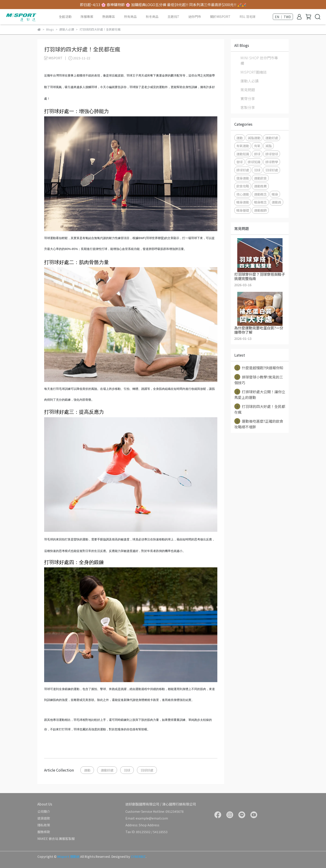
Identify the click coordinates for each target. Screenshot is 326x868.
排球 (257, 154)
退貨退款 (44, 818)
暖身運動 (243, 202)
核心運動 (243, 194)
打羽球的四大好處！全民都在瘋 (260, 409)
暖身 (275, 194)
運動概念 (260, 194)
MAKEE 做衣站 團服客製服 (56, 839)
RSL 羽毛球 (248, 17)
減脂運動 (254, 138)
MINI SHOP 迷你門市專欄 (259, 60)
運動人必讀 (249, 81)
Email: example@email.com (147, 818)
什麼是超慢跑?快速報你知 (259, 368)
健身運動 (243, 178)
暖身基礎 (243, 210)
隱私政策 (44, 825)
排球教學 (272, 162)
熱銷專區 (109, 17)
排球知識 (254, 162)
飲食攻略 (243, 186)
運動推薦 (260, 186)
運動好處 (107, 770)
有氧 (257, 146)
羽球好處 (147, 770)
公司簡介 (44, 811)
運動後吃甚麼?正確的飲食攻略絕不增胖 (259, 424)
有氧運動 (243, 146)
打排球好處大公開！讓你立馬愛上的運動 (260, 394)
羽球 (127, 770)
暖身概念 (260, 202)
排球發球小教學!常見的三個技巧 (259, 380)
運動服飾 (260, 210)
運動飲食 (260, 178)
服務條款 (44, 832)
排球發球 (272, 154)
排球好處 (243, 170)
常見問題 (248, 90)
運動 (87, 770)
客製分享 (248, 107)
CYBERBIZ (138, 856)
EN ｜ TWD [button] (283, 17)
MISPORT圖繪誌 (254, 72)
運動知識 (243, 154)
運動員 (276, 202)
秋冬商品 (152, 17)
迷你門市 (195, 17)
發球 (240, 162)
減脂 (268, 146)
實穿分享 (248, 98)
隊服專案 (87, 17)
